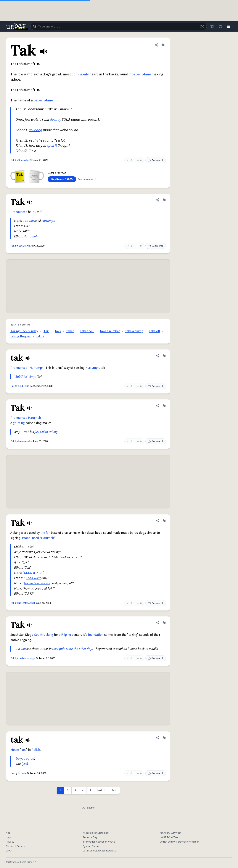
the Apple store (63, 649)
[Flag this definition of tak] (164, 356)
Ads (8, 833)
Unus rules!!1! (25, 160)
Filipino (66, 635)
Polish (36, 750)
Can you (28, 221)
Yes (24, 750)
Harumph (34, 418)
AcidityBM (24, 386)
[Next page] (102, 790)
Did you (21, 649)
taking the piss (21, 336)
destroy (56, 120)
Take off (154, 331)
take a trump (134, 331)
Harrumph (31, 236)
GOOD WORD (33, 573)
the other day (83, 649)
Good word (33, 578)
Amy (32, 377)
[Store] (212, 26)
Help (8, 837)
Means (15, 750)
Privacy (10, 842)
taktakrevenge (27, 658)
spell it (52, 146)
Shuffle (88, 808)
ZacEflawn (24, 246)
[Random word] (202, 26)
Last (114, 790)
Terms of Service (16, 846)
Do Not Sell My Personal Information (180, 842)
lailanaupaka (25, 441)
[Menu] (229, 26)
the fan (45, 533)
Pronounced (19, 212)
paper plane (141, 74)
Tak (12, 160)
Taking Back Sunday (24, 331)
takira (40, 336)
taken (70, 331)
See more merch (87, 179)
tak (12, 386)
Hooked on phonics (37, 583)
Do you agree (25, 759)
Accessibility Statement (96, 833)
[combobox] (119, 26)
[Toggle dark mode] (221, 26)
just (37, 432)
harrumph (48, 221)
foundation (96, 635)
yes (25, 764)
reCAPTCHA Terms (170, 837)
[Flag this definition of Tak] (163, 45)
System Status (91, 846)
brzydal (22, 773)
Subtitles (21, 377)
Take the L (87, 331)
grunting (19, 423)
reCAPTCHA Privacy (171, 833)
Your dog (36, 130)
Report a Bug (90, 837)
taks (58, 331)
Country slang (44, 635)
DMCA (9, 851)
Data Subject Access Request (99, 851)
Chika (44, 432)
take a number (110, 331)
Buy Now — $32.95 (62, 179)
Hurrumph (36, 368)
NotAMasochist (27, 603)
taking (53, 432)
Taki (46, 331)
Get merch (156, 160)
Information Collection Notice (99, 842)
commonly (80, 74)
